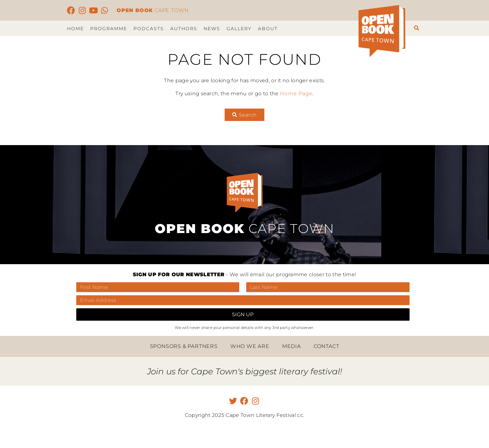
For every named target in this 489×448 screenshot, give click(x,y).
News (212, 29)
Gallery (239, 29)
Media (292, 346)
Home (75, 29)
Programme (109, 29)
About (268, 29)
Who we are (250, 346)
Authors (184, 29)
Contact (326, 346)
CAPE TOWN (153, 10)
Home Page (296, 94)
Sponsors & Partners (184, 346)
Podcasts (149, 29)
